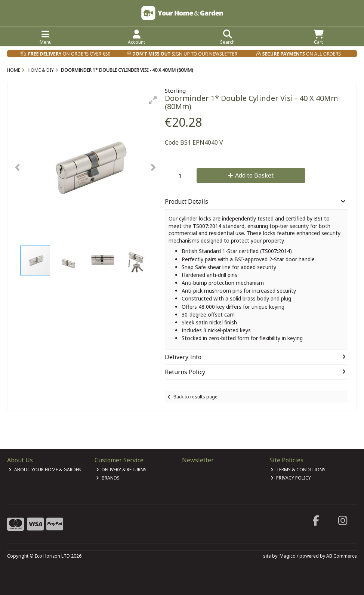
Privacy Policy (291, 478)
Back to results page (195, 397)
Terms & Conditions (298, 470)
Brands (108, 478)
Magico (288, 556)
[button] (153, 100)
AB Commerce (342, 556)
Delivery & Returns (121, 470)
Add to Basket (251, 175)
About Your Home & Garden (45, 470)
